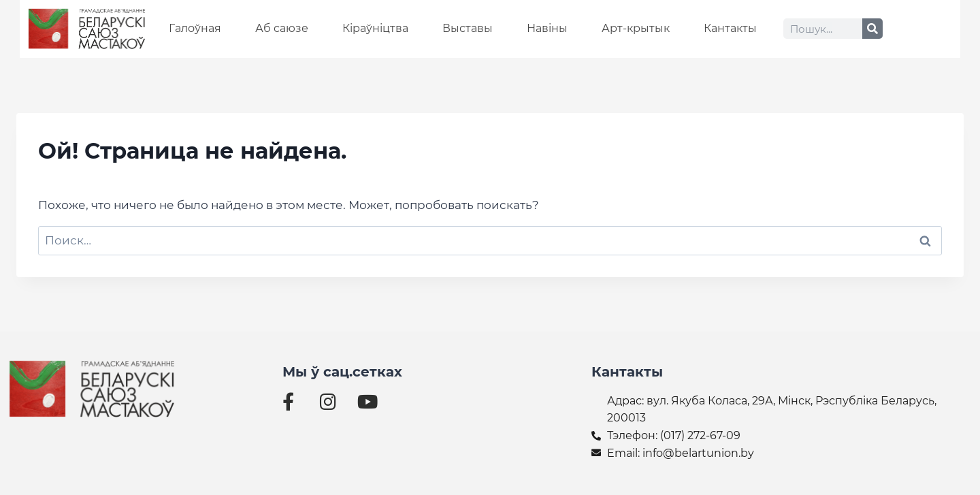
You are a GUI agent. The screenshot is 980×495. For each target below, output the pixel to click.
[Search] (872, 29)
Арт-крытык (636, 28)
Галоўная (195, 28)
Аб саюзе (282, 28)
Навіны (547, 28)
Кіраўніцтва (375, 28)
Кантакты (730, 28)
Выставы (468, 28)
